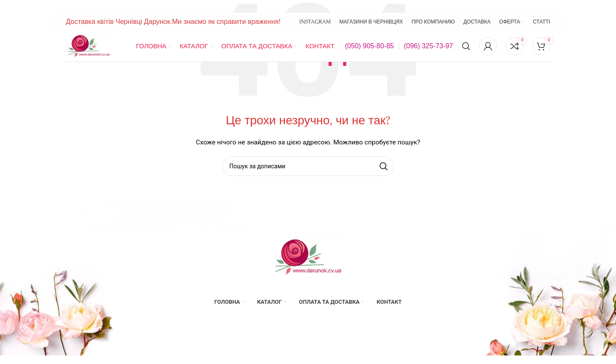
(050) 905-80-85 (369, 46)
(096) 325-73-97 (428, 46)
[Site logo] (89, 46)
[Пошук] (466, 46)
